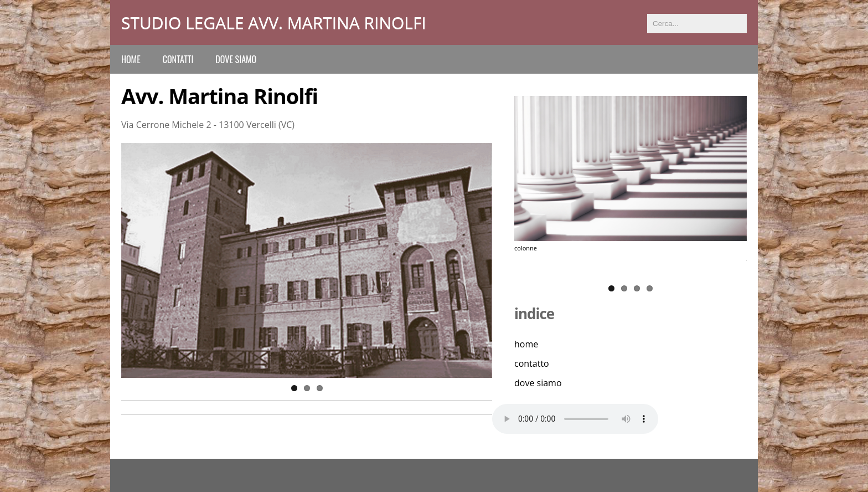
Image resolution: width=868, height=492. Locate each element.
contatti (178, 59)
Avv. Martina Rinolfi (219, 96)
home (526, 344)
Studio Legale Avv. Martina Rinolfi (274, 22)
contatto (532, 363)
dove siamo (236, 59)
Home (131, 59)
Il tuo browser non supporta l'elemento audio (575, 419)
